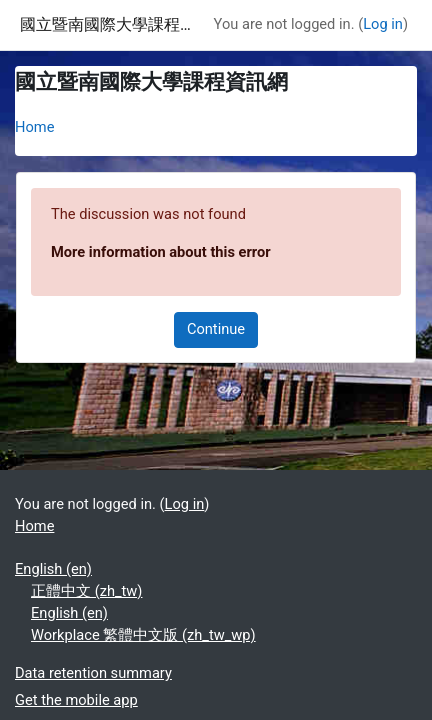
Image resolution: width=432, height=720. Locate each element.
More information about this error (161, 252)
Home (34, 127)
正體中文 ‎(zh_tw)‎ (86, 591)
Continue (216, 329)
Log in (383, 24)
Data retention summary (93, 673)
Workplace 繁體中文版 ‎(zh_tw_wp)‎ (143, 635)
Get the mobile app (76, 700)
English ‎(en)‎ (53, 569)
